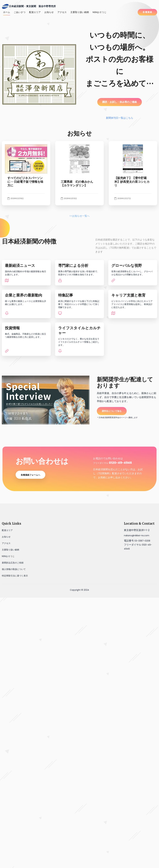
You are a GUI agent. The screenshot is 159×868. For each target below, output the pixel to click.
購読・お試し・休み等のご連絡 (120, 102)
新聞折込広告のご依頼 (13, 563)
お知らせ (49, 12)
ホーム (7, 12)
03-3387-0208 (142, 541)
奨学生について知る (112, 411)
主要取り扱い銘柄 (80, 12)
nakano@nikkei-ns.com (137, 535)
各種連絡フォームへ (30, 475)
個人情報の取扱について (14, 569)
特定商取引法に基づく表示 (15, 576)
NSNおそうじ (100, 12)
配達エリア (35, 12)
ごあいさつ (20, 12)
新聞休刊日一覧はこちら (120, 118)
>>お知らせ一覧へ (79, 216)
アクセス (62, 12)
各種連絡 (147, 12)
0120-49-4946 (120, 463)
